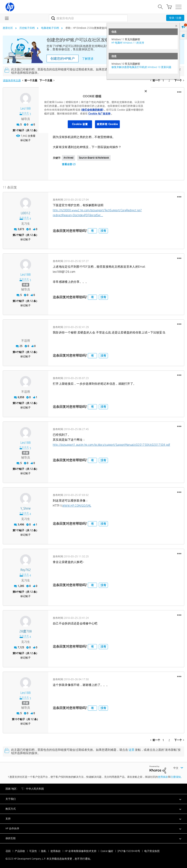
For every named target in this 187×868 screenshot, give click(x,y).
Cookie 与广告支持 (99, 114)
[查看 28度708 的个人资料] (26, 631)
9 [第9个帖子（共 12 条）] (16, 653)
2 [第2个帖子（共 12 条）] (16, 235)
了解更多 (88, 59)
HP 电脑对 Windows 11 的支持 (128, 43)
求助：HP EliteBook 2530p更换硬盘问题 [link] (87, 28)
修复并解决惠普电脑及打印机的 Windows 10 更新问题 (141, 67)
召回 (8, 851)
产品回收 (20, 851)
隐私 (44, 851)
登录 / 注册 (175, 18)
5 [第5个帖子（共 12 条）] (16, 403)
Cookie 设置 (80, 124)
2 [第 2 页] (169, 81)
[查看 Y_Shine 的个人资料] (26, 509)
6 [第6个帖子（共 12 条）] (16, 469)
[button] (179, 92)
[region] (95, 110)
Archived (68, 158)
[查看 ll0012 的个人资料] (26, 213)
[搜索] (88, 18)
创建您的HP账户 (63, 59)
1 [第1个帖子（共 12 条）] (16, 130)
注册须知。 (177, 777)
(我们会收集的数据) (92, 110)
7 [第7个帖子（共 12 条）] (16, 530)
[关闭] (146, 91)
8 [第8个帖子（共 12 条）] (16, 592)
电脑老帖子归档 (50, 28)
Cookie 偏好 (107, 851)
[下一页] (179, 80)
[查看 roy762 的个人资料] (26, 570)
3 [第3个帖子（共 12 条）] (16, 301)
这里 (131, 750)
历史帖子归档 (27, 28)
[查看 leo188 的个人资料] (26, 109)
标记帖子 (26, 140)
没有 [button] (103, 231)
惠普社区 (8, 28)
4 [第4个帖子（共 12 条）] (16, 352)
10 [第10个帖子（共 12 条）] (16, 719)
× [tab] (176, 26)
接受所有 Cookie (107, 124)
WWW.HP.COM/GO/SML (77, 506)
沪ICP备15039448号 (129, 851)
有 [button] (92, 231)
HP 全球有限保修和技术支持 (81, 851)
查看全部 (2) (69, 164)
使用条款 (163, 777)
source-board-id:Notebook (94, 158)
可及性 (33, 851)
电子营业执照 (152, 851)
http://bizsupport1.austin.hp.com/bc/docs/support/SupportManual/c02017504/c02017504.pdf (111, 445)
